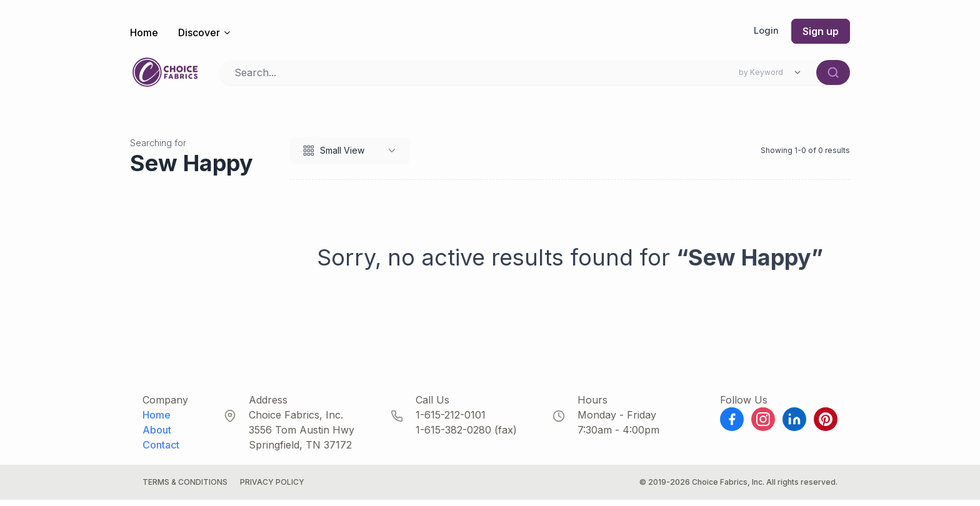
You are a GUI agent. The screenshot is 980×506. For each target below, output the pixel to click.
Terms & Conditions (185, 488)
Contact (161, 451)
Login (766, 31)
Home (144, 32)
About (157, 436)
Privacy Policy (272, 488)
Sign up (821, 31)
